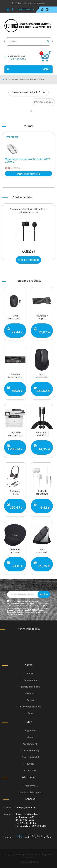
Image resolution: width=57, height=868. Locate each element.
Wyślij (44, 595)
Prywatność (30, 770)
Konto (30, 673)
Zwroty (30, 764)
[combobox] (28, 92)
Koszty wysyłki (30, 744)
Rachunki (30, 693)
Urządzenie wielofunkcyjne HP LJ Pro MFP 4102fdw (15, 434)
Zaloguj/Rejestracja (26, 9)
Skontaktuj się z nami (30, 792)
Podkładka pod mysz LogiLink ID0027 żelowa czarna (15, 551)
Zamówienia (30, 680)
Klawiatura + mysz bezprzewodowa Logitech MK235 (42, 317)
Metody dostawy (30, 751)
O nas (30, 737)
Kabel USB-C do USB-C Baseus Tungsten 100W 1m (42, 434)
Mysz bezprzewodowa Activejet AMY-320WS (28, 161)
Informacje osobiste (30, 707)
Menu (28, 69)
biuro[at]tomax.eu (26, 808)
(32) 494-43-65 (34, 836)
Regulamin (30, 731)
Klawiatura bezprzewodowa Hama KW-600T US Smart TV (15, 376)
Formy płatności (30, 757)
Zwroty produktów (30, 687)
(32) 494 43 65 (18, 59)
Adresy (30, 700)
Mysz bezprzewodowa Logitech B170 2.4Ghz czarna (15, 317)
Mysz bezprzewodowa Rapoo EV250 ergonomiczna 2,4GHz (42, 551)
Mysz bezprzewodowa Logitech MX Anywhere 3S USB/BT (42, 376)
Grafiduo (35, 862)
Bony (30, 713)
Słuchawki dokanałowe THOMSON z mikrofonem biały (42, 493)
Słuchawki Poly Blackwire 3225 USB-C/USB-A (15, 493)
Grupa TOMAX (30, 786)
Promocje (12, 137)
